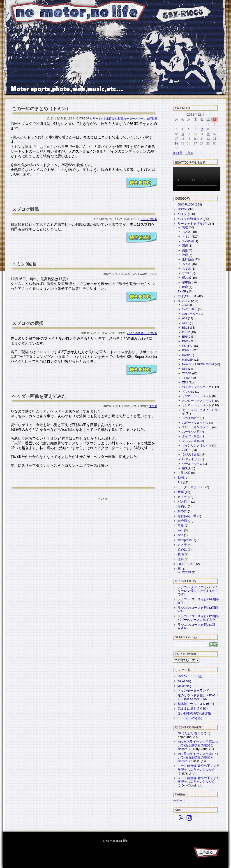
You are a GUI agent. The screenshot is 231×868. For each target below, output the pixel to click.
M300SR (188, 360)
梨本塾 (186, 282)
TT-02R (187, 378)
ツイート (179, 801)
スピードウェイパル (195, 423)
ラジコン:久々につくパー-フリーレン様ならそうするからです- (198, 591)
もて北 (186, 269)
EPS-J (186, 337)
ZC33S (187, 572)
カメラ (182, 497)
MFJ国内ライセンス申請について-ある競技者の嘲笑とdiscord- (198, 745)
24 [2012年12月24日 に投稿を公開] (176, 143)
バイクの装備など (138, 333)
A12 (185, 318)
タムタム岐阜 (191, 441)
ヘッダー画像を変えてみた (39, 396)
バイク (145, 219)
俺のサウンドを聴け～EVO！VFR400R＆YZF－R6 (198, 697)
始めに (182, 511)
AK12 (186, 323)
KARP (186, 355)
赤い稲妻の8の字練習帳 (194, 713)
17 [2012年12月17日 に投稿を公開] (176, 139)
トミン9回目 (24, 264)
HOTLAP (188, 346)
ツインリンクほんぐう (197, 445)
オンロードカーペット (197, 405)
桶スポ (186, 278)
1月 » (189, 153)
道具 (181, 559)
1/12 (185, 305)
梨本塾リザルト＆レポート (196, 704)
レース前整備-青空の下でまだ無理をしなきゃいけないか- (199, 768)
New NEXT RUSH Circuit (198, 364)
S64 (185, 369)
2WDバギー (190, 309)
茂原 (185, 250)
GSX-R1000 (186, 204)
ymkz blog (184, 686)
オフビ (186, 273)
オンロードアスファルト (198, 401)
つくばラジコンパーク (197, 387)
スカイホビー (191, 418)
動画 (120, 119)
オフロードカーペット (197, 396)
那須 (185, 246)
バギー (186, 450)
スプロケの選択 (28, 323)
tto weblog (185, 681)
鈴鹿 (185, 287)
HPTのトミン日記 (190, 676)
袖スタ (186, 468)
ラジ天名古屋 (191, 454)
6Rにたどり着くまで (192, 733)
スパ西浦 (188, 241)
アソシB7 (188, 392)
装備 (181, 554)
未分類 (153, 406)
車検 (181, 526)
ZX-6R (153, 219)
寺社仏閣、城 (187, 516)
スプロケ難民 (25, 209)
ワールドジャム (192, 464)
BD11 (186, 328)
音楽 (181, 492)
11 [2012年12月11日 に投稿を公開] (183, 134)
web (180, 530)
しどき (186, 232)
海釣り (182, 506)
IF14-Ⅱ (187, 350)
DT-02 (186, 332)
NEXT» (103, 499)
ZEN (185, 382)
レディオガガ (191, 459)
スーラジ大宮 (191, 432)
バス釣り (184, 502)
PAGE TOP (206, 853)
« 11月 (178, 153)
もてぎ (186, 264)
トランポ (184, 473)
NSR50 (182, 209)
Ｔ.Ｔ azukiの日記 (190, 718)
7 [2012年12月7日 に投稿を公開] (202, 129)
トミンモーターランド (193, 691)
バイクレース (187, 296)
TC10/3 (187, 373)
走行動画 (152, 119)
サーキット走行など (105, 119)
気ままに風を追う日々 (193, 709)
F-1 (180, 482)
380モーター (190, 314)
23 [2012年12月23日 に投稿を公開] (215, 139)
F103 (185, 341)
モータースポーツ (135, 119)
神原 (185, 255)
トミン (153, 274)
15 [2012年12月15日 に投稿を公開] (208, 134)
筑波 (185, 227)
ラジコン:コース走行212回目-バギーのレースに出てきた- (198, 618)
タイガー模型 (191, 436)
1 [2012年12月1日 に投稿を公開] (208, 125)
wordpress (185, 540)
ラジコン (184, 301)
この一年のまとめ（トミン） (41, 109)
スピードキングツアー (197, 427)
